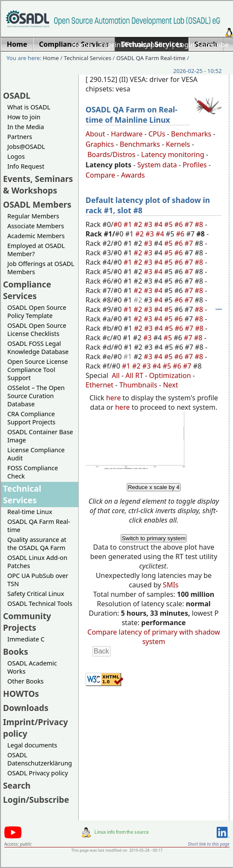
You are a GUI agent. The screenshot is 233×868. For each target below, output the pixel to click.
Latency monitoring (173, 154)
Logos (16, 156)
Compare (100, 175)
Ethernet (100, 385)
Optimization (170, 375)
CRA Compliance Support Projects (31, 418)
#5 (169, 224)
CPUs (157, 134)
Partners (20, 137)
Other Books (25, 681)
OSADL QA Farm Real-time (151, 58)
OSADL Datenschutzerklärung (40, 759)
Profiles (195, 165)
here (113, 398)
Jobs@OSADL (26, 147)
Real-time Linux (30, 512)
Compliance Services (27, 290)
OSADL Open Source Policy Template (37, 312)
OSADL (17, 95)
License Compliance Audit (36, 454)
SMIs (171, 585)
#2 (139, 224)
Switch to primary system (153, 538)
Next (170, 385)
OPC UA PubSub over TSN (38, 580)
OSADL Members (37, 204)
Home (82, 45)
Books (15, 652)
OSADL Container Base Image (40, 436)
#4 (159, 224)
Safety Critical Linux (36, 594)
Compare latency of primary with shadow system (153, 637)
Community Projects (27, 622)
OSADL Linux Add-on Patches (37, 562)
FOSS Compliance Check (33, 472)
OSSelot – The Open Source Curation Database (36, 396)
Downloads (26, 708)
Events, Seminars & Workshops (38, 184)
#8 (200, 224)
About (95, 134)
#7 (190, 224)
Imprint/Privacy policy (134, 45)
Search (17, 785)
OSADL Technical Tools (40, 603)
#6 (180, 224)
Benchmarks (191, 134)
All (116, 375)
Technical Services (88, 58)
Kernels (178, 144)
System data (157, 165)
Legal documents (32, 745)
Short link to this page (209, 844)
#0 (119, 224)
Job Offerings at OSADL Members (41, 268)
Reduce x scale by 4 (153, 487)
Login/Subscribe (203, 45)
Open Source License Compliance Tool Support (38, 370)
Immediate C (26, 639)
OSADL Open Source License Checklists (37, 330)
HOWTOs (21, 694)
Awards (133, 175)
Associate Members (36, 226)
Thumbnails (138, 385)
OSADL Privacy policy (38, 773)
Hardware (127, 134)
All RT (135, 375)
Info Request (26, 166)
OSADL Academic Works (32, 667)
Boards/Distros (111, 154)
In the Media (26, 127)
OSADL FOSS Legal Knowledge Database (38, 348)
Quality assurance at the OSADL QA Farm (37, 544)
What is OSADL (29, 107)
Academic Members (36, 236)
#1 (129, 224)
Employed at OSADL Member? (36, 250)
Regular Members (33, 216)
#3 (149, 224)
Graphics (100, 144)
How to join (24, 117)
